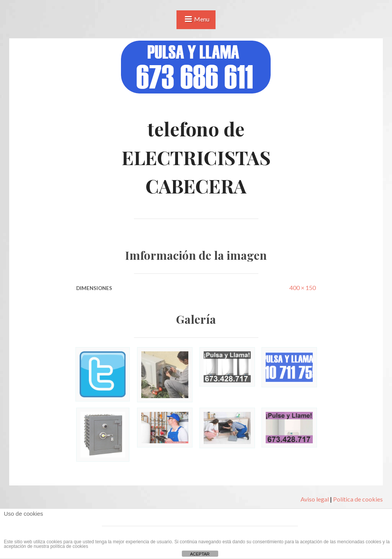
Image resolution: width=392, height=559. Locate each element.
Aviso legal (315, 499)
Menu (202, 19)
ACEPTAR (200, 554)
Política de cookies (358, 499)
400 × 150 (303, 288)
